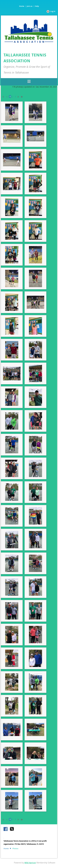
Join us (30, 6)
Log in (53, 11)
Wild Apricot (30, 863)
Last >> (23, 96)
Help (37, 6)
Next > (19, 96)
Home (22, 6)
